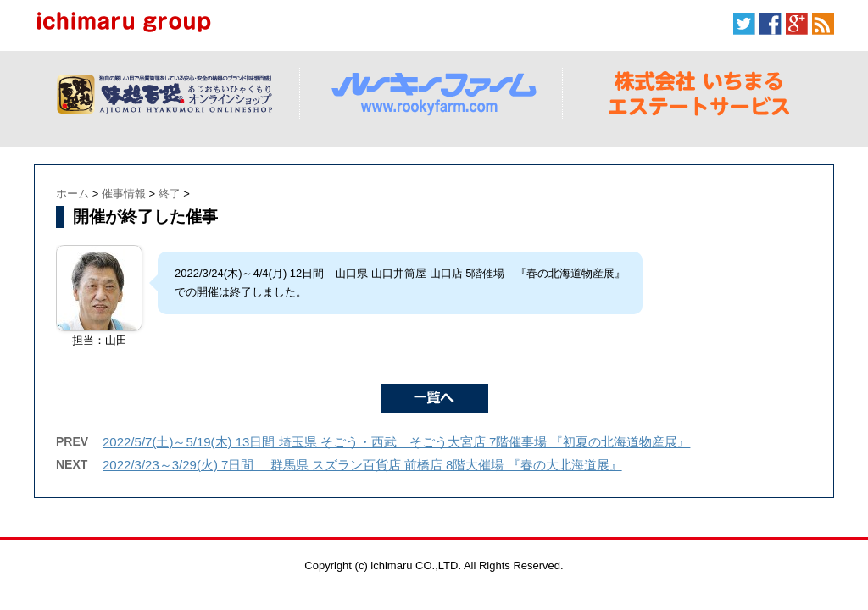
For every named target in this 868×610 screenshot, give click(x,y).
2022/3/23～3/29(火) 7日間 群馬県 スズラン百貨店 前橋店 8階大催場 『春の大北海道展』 (362, 465)
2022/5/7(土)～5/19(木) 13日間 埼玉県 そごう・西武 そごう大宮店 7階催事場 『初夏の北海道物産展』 (396, 442)
